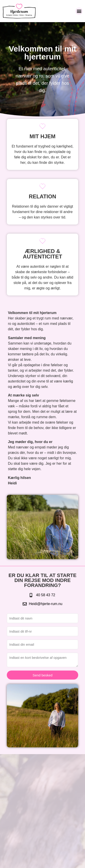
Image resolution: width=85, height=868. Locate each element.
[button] (79, 11)
